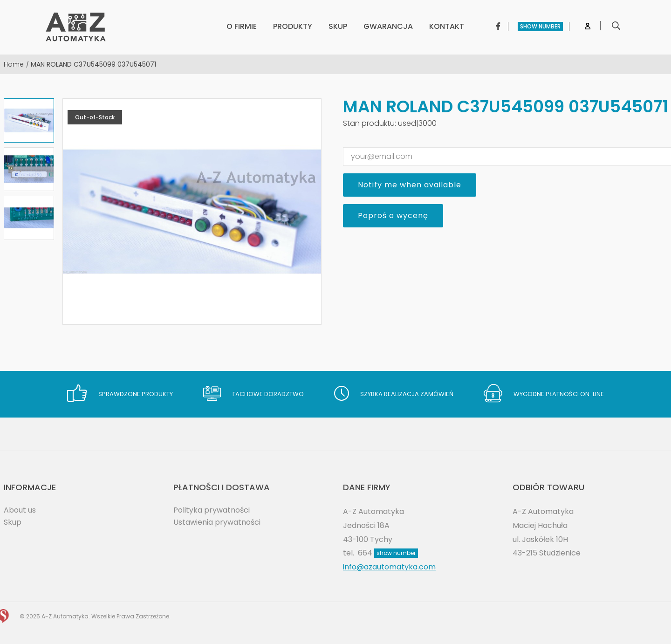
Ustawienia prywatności (217, 522)
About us (20, 510)
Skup (13, 522)
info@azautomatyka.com (389, 567)
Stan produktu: (370, 123)
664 (388, 553)
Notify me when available (410, 185)
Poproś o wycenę (393, 216)
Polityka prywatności (212, 510)
